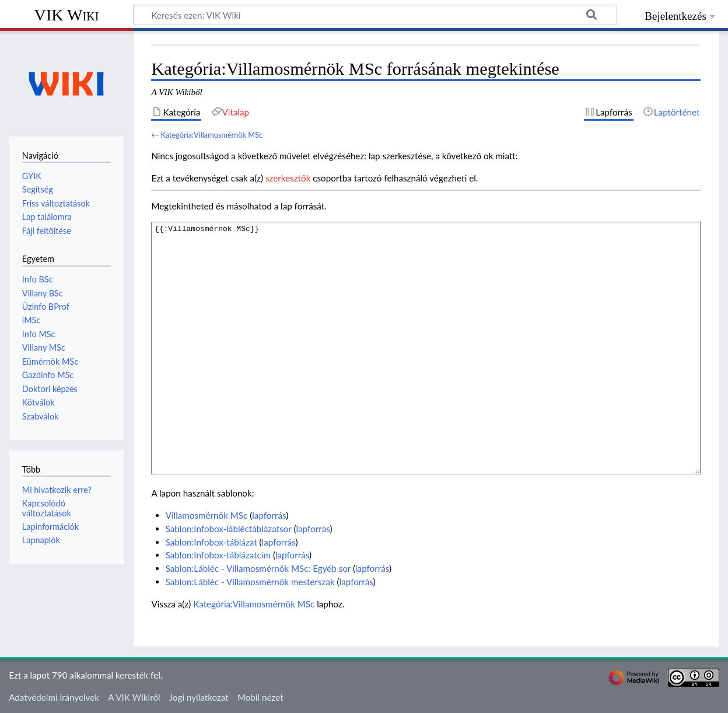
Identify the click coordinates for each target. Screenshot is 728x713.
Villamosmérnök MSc (207, 515)
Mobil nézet (260, 697)
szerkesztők (288, 178)
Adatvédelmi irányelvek (54, 697)
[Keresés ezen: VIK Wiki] (375, 15)
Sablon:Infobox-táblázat (211, 542)
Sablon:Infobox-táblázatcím (218, 555)
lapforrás (269, 515)
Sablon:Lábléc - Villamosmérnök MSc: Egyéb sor (258, 568)
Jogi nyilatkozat (199, 697)
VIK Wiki (67, 15)
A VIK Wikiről (134, 697)
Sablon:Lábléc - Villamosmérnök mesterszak (250, 582)
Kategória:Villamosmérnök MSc (211, 135)
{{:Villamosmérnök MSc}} (426, 348)
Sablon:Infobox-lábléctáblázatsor (229, 529)
